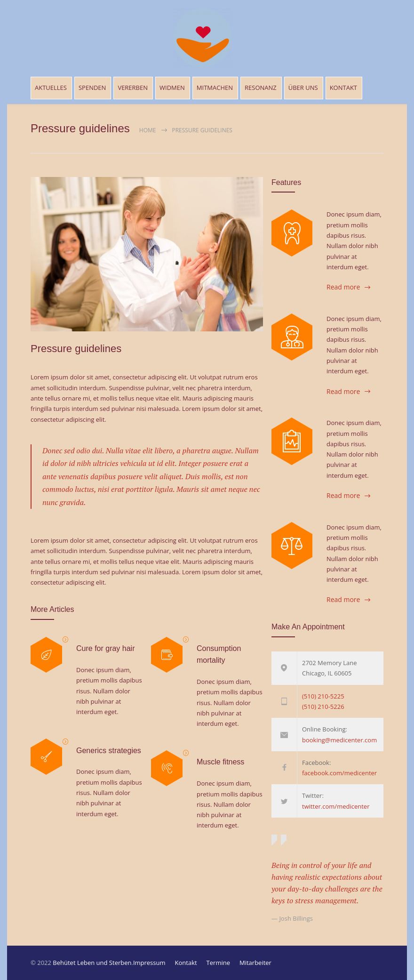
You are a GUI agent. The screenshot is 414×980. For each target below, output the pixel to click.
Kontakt (186, 963)
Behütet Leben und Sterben (92, 963)
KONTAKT (343, 88)
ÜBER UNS (303, 88)
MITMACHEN (215, 88)
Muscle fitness (220, 762)
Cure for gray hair (106, 648)
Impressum (149, 963)
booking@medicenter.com (339, 740)
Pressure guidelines (76, 349)
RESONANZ (261, 88)
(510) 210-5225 (323, 696)
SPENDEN (92, 88)
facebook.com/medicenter (339, 773)
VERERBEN (133, 88)
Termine (218, 963)
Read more (343, 287)
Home (148, 130)
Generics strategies (109, 751)
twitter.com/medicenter (336, 806)
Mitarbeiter (255, 963)
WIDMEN (172, 88)
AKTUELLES (51, 88)
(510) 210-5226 (323, 707)
